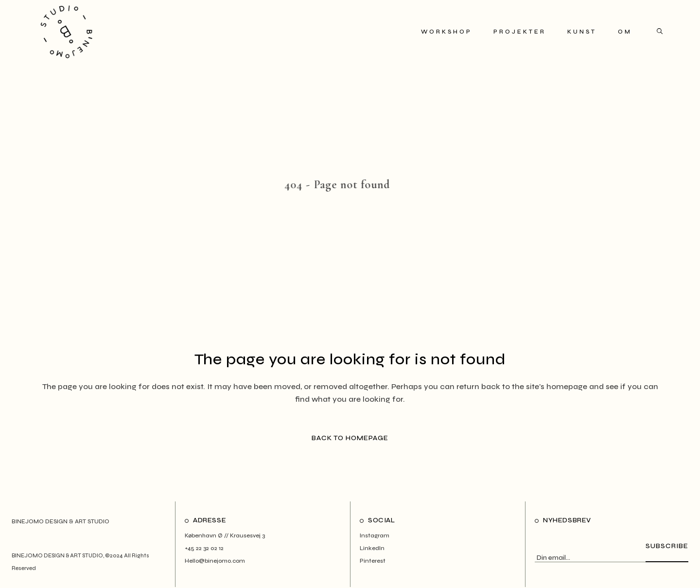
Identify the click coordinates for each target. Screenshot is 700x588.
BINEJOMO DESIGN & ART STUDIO (57, 556)
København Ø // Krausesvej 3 (225, 535)
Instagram (375, 535)
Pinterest (373, 561)
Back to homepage (350, 438)
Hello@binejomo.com (215, 561)
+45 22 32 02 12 (204, 548)
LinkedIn (372, 548)
